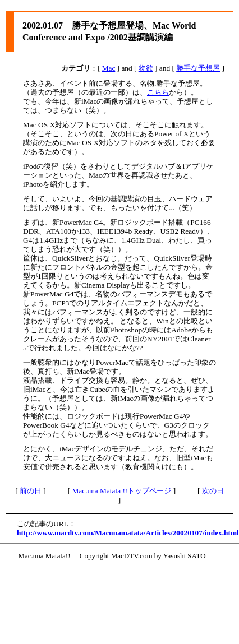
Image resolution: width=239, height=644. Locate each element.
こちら (158, 92)
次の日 (213, 491)
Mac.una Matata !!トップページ (121, 491)
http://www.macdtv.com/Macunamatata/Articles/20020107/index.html (128, 533)
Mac (109, 68)
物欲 (146, 68)
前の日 (31, 491)
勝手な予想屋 (198, 68)
